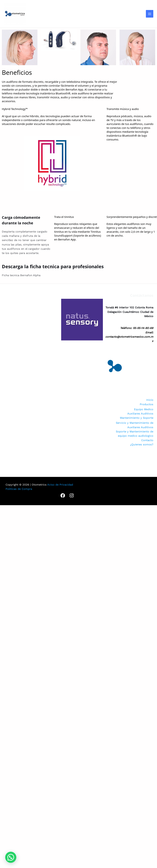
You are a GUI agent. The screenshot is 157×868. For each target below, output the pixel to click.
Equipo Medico (144, 409)
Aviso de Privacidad (60, 485)
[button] (11, 857)
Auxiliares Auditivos (140, 414)
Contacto (147, 440)
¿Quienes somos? (142, 444)
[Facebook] (63, 495)
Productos (147, 404)
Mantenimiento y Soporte (137, 418)
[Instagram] (72, 495)
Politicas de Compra (19, 489)
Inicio (150, 400)
